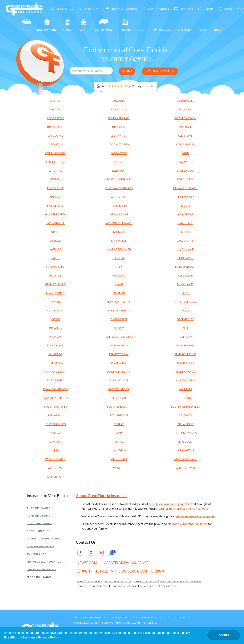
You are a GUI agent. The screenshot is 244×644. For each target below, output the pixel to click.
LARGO (55, 258)
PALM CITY (185, 337)
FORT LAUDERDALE (119, 179)
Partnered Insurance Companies (181, 581)
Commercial (103, 25)
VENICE (119, 442)
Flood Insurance (39, 577)
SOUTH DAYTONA (55, 407)
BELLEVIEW (185, 109)
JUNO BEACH (185, 223)
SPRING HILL (55, 415)
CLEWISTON (55, 144)
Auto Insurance (39, 508)
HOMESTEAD (55, 206)
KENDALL (119, 232)
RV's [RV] (142, 25)
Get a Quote (94, 581)
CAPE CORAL (55, 136)
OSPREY (119, 328)
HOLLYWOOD (185, 197)
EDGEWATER (185, 162)
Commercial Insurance (44, 539)
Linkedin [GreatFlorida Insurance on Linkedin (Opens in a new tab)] (91, 553)
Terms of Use (169, 586)
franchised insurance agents (167, 504)
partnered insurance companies (195, 516)
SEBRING (185, 398)
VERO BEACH (185, 442)
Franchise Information (93, 586)
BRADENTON (55, 127)
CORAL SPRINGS (55, 153)
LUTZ (119, 267)
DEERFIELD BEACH (55, 162)
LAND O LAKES (185, 249)
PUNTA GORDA (185, 380)
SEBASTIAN (119, 398)
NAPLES (185, 293)
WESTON (119, 468)
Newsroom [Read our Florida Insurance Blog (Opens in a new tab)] (87, 563)
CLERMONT (185, 136)
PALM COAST (55, 346)
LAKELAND (55, 249)
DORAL (119, 162)
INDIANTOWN (185, 214)
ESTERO (55, 179)
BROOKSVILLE (185, 127)
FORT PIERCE (55, 188)
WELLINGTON (185, 450)
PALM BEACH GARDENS (119, 337)
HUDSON (185, 206)
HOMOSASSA (119, 206)
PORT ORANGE (185, 372)
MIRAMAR (119, 293)
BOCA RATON (55, 118)
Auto (26, 25)
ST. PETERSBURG (55, 424)
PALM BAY (55, 337)
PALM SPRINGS (185, 346)
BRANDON (119, 127)
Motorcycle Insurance (44, 562)
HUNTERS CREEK (55, 214)
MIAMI (119, 284)
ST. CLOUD (185, 415)
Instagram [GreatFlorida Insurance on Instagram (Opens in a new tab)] (102, 553)
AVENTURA (55, 109)
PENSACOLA (55, 363)
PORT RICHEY (55, 380)
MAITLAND (55, 276)
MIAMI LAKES (185, 284)
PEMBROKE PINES (185, 354)
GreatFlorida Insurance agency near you (181, 508)
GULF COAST (119, 197)
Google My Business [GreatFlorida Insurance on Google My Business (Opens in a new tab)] (113, 553)
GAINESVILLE (55, 197)
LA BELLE (55, 241)
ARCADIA (119, 101)
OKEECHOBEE (119, 319)
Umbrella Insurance (41, 569)
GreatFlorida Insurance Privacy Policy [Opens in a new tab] (31, 637)
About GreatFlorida (118, 581)
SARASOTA (185, 389)
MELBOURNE (185, 276)
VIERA (55, 450)
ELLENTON (119, 171)
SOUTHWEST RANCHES (185, 407)
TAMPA (119, 433)
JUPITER (55, 232)
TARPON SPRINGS (185, 433)
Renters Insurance (41, 546)
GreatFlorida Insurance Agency (101, 618)
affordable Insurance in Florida (188, 524)
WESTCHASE (55, 468)
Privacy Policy (149, 586)
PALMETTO (55, 354)
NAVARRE (55, 302)
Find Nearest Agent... (160, 71)
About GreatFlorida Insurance (102, 496)
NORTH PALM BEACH (185, 302)
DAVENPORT (119, 153)
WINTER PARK (55, 477)
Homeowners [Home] (47, 25)
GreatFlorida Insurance (126, 563)
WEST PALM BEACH (185, 459)
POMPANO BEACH (55, 372)
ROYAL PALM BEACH (55, 389)
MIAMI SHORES (55, 293)
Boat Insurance (38, 531)
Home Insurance (39, 516)
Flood (202, 25)
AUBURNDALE (185, 101)
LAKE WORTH (185, 241)
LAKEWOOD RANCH (119, 249)
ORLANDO (55, 328)
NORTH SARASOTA (119, 311)
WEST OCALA (119, 459)
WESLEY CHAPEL (55, 459)
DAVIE (185, 153)
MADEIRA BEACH (185, 267)
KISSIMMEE (185, 232)
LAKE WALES (119, 241)
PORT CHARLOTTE (119, 372)
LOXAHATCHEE (55, 267)
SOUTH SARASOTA (119, 407)
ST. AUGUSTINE (119, 415)
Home (80, 581)
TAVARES (55, 442)
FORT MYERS (185, 179)
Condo (68, 25)
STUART (119, 424)
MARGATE (119, 276)
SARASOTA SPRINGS (55, 398)
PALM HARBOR (119, 346)
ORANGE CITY (185, 319)
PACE (185, 328)
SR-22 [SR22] (217, 25)
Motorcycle (162, 25)
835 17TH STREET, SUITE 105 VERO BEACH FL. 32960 (120, 572)
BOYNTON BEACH (185, 118)
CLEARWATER (119, 136)
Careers (132, 586)
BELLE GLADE (119, 109)
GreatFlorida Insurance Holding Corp (106, 623)
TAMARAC (55, 433)
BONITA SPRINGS (119, 118)
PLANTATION (185, 363)
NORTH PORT (55, 311)
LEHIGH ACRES (185, 258)
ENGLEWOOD (185, 171)
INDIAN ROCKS (119, 214)
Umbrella (185, 25)
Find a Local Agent (145, 581)
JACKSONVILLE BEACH (119, 223)
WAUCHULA (119, 450)
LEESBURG (119, 258)
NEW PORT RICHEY (119, 302)
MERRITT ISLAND (55, 284)
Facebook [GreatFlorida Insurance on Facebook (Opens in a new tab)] (80, 553)
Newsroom (118, 586)
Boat (84, 25)
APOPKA (55, 101)
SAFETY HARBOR (119, 389)
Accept (224, 635)
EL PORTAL (55, 171)
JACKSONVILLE (55, 223)
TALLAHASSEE (185, 424)
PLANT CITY (119, 363)
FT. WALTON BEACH (185, 188)
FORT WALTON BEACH (119, 188)
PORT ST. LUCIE (119, 380)
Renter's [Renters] (125, 25)
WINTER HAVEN (185, 468)
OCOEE (55, 319)
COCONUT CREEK (119, 144)
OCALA (185, 311)
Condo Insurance (40, 523)
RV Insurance (36, 554)
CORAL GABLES (185, 144)
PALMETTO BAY (119, 354)
